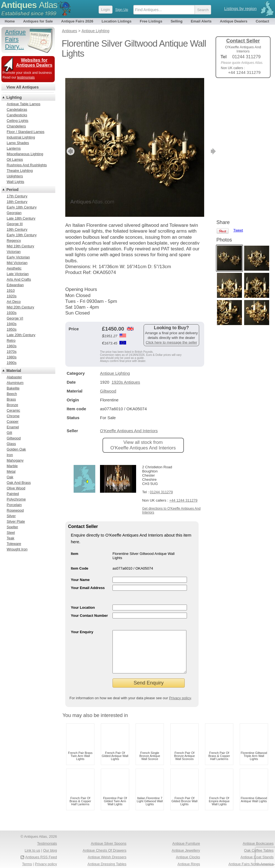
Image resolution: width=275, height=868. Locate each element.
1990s (12, 363)
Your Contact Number (89, 603)
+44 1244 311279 (183, 488)
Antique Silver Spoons (109, 839)
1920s (12, 296)
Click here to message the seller (172, 330)
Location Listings (117, 21)
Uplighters (15, 176)
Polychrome (16, 499)
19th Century (17, 229)
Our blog (50, 846)
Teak (10, 538)
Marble (12, 466)
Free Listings (151, 21)
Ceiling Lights (17, 121)
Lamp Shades (18, 143)
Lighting (14, 97)
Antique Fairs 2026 (77, 21)
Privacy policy (180, 694)
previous (70, 139)
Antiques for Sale (38, 21)
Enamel (13, 427)
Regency (14, 241)
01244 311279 (161, 480)
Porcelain (14, 505)
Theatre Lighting (20, 171)
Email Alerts (201, 21)
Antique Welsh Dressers (107, 853)
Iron (10, 455)
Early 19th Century (22, 235)
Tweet (238, 91)
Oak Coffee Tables (259, 846)
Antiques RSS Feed (41, 853)
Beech (12, 394)
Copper (13, 422)
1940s (12, 324)
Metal (11, 471)
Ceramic (13, 410)
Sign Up (122, 10)
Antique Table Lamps (23, 104)
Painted (13, 494)
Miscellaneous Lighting (25, 154)
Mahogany (15, 460)
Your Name (80, 567)
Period (12, 190)
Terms (27, 860)
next (200, 139)
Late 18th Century (21, 218)
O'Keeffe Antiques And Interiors (129, 418)
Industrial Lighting (21, 137)
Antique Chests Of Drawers (104, 846)
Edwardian (15, 285)
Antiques (29, 5)
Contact (262, 21)
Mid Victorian (17, 263)
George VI (15, 318)
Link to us (32, 846)
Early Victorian (18, 257)
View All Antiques (22, 87)
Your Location (83, 595)
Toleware (14, 544)
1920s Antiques (126, 370)
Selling (177, 21)
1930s (12, 313)
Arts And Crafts (19, 279)
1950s (12, 329)
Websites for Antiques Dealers (34, 63)
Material (14, 371)
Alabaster (14, 377)
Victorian (14, 252)
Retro (11, 340)
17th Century (17, 196)
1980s (12, 357)
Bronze (12, 405)
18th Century (17, 202)
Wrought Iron (17, 549)
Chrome (13, 416)
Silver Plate (16, 521)
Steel (11, 533)
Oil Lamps (15, 159)
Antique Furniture (186, 839)
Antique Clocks (188, 853)
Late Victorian (18, 274)
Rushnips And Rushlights (27, 165)
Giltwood (108, 378)
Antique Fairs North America (251, 860)
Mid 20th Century (20, 307)
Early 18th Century (22, 207)
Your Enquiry (82, 619)
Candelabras (17, 110)
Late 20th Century (21, 335)
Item (75, 541)
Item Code (80, 556)
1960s (12, 346)
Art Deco (14, 302)
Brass (11, 399)
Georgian (14, 213)
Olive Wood (16, 488)
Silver (11, 516)
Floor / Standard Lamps (26, 132)
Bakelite (13, 388)
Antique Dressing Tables (107, 860)
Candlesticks (17, 115)
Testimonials (47, 839)
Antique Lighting (115, 361)
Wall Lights (15, 182)
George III (15, 224)
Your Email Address (88, 575)
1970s (12, 352)
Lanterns (14, 148)
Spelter (12, 527)
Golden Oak (16, 449)
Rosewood (15, 510)
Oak (10, 477)
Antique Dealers (234, 21)
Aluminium (15, 383)
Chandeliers (16, 126)
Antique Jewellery (186, 846)
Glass (11, 444)
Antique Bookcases (258, 839)
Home (10, 21)
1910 (11, 290)
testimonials (26, 77)
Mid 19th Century (20, 246)
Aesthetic (14, 268)
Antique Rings (189, 860)
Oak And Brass (19, 483)
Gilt (9, 433)
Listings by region (240, 8)
